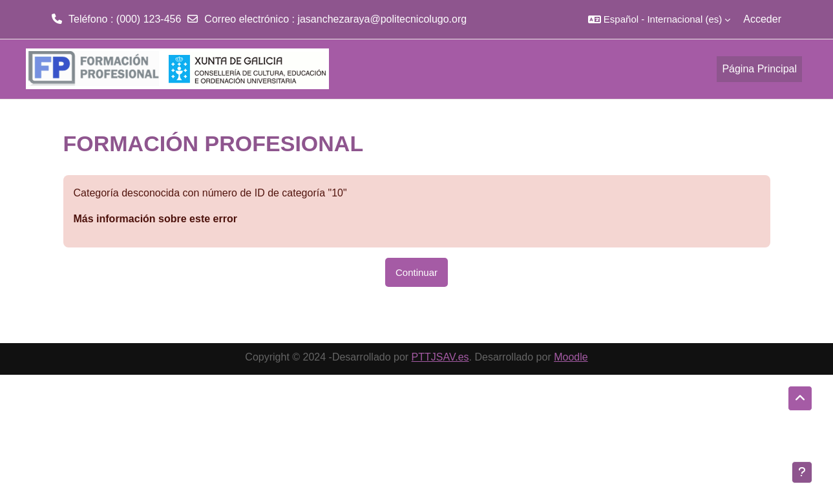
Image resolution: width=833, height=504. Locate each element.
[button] (659, 19)
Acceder (762, 19)
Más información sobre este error (155, 219)
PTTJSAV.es (440, 357)
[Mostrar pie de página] (802, 472)
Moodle (571, 357)
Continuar (416, 272)
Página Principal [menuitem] (759, 69)
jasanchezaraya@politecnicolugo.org (382, 19)
